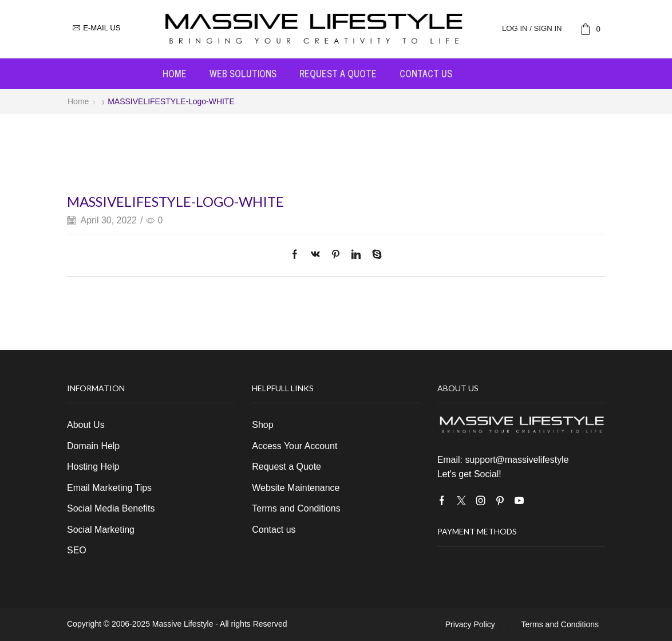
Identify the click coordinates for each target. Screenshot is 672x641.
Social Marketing (101, 530)
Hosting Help (93, 467)
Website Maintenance (296, 488)
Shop (262, 425)
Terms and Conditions (296, 508)
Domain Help (93, 446)
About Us (86, 425)
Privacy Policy (470, 624)
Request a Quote (338, 73)
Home (175, 73)
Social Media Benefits (111, 508)
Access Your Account (295, 446)
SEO (77, 550)
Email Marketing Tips (109, 488)
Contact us (426, 73)
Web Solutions (243, 73)
